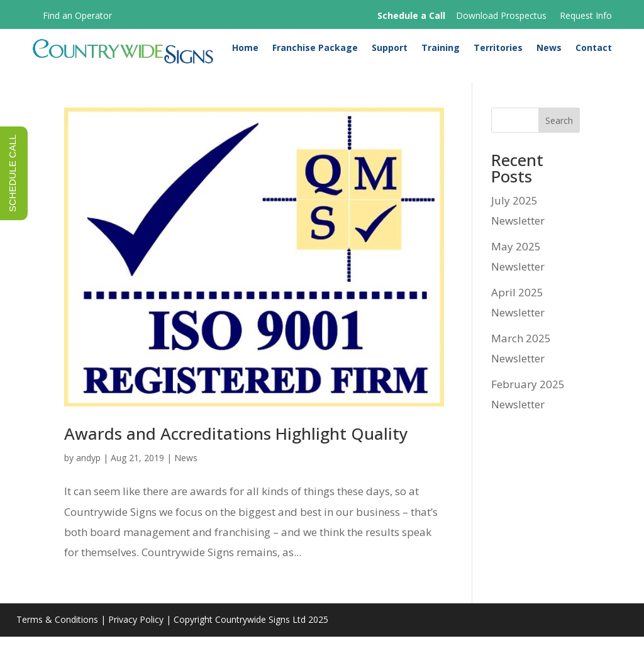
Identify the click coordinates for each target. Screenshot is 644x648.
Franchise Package (315, 52)
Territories (498, 52)
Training (441, 52)
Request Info (586, 15)
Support (390, 52)
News (549, 52)
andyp (88, 469)
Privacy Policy (136, 631)
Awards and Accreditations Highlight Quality (236, 445)
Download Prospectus (501, 15)
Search (559, 132)
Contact (594, 52)
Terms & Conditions (57, 631)
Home (245, 52)
